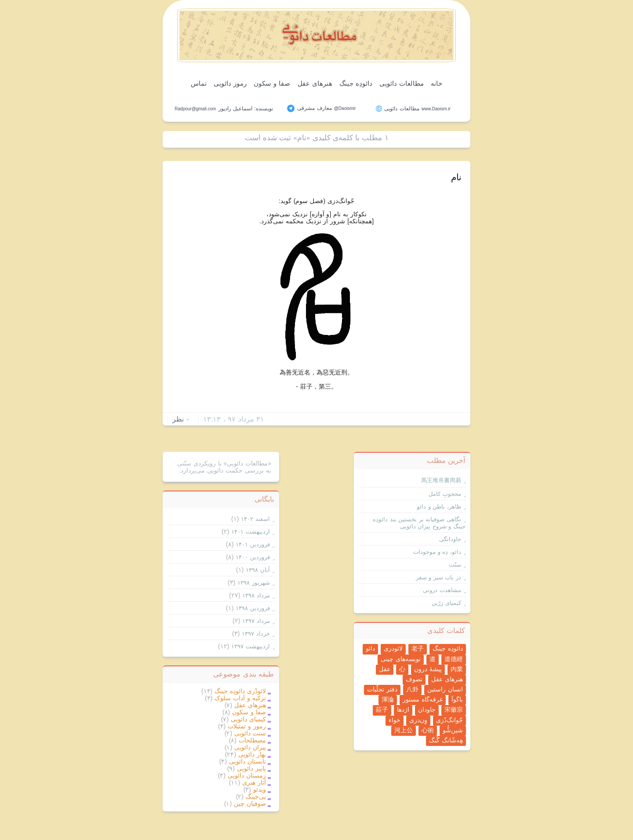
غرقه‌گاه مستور (423, 699)
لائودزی (393, 648)
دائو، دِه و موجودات (437, 552)
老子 (418, 648)
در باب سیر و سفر (438, 577)
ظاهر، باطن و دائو (439, 507)
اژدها (403, 709)
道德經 (454, 659)
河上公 (404, 730)
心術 (428, 730)
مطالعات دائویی (402, 83)
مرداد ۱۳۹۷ (256, 621)
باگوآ (457, 699)
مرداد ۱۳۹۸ (256, 595)
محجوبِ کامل (445, 494)
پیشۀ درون (428, 669)
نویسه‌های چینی (401, 659)
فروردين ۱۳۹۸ (253, 608)
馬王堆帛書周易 (441, 480)
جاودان (427, 709)
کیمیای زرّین (446, 603)
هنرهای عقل (315, 83)
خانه (437, 83)
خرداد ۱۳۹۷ (256, 634)
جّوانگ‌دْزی (449, 720)
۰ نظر (181, 419)
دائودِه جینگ (356, 83)
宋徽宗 (454, 709)
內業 (457, 669)
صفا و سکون (272, 83)
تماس (199, 83)
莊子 (382, 709)
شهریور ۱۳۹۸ (254, 583)
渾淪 (388, 699)
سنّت (455, 565)
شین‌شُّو (453, 730)
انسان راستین (445, 689)
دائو (370, 648)
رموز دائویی (230, 83)
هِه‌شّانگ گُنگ (446, 740)
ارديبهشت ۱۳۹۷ (251, 646)
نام (456, 177)
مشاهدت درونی (442, 590)
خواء (395, 720)
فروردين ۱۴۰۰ (253, 557)
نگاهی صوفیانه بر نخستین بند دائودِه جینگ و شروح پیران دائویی (419, 523)
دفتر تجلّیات (382, 689)
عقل (385, 669)
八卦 (412, 689)
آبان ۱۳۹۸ (258, 570)
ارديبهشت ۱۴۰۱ (251, 532)
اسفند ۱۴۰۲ (255, 519)
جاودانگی (450, 539)
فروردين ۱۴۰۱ (253, 544)
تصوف (414, 679)
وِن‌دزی (418, 720)
